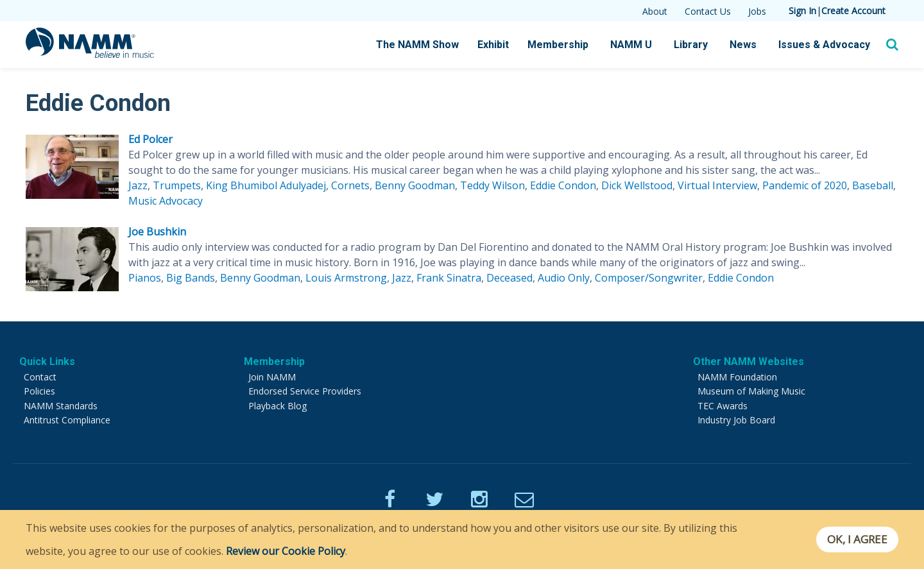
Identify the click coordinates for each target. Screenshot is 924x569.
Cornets (350, 185)
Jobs (757, 11)
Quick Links (47, 361)
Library (691, 45)
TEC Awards (723, 406)
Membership (558, 45)
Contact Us (708, 11)
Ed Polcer (150, 139)
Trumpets (177, 185)
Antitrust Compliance (67, 420)
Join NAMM (272, 377)
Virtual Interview (717, 185)
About (655, 11)
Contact (40, 377)
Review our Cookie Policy (286, 551)
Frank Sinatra (449, 278)
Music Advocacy (166, 201)
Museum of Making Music (751, 391)
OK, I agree (856, 539)
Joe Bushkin (157, 232)
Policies (39, 391)
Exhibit (493, 45)
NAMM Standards (61, 406)
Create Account (853, 11)
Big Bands (191, 278)
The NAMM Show (417, 45)
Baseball (873, 185)
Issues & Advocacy (824, 45)
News (743, 45)
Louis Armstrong (346, 278)
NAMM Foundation (737, 377)
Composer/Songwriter (649, 278)
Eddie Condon (563, 185)
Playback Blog (278, 406)
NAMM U (631, 45)
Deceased (509, 278)
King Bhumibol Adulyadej (266, 185)
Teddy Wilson (492, 185)
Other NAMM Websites (749, 361)
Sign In (802, 11)
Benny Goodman (415, 185)
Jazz (138, 185)
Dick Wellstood (637, 185)
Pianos (145, 278)
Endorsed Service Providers (305, 391)
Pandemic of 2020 (805, 185)
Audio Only (564, 278)
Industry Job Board (736, 420)
